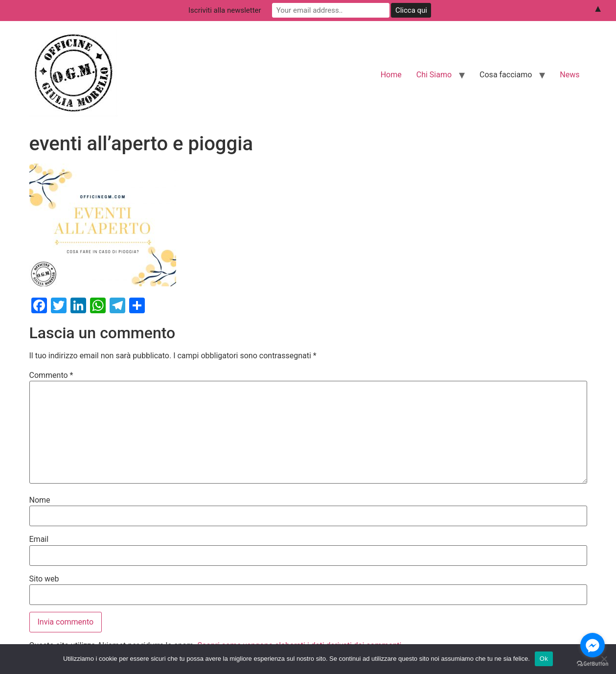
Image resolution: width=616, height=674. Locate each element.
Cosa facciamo (506, 75)
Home (391, 75)
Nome (40, 500)
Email (39, 539)
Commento (51, 375)
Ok (544, 659)
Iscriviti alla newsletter (225, 10)
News (570, 75)
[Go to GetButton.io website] (593, 664)
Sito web (44, 579)
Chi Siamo (434, 75)
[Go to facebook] (593, 645)
